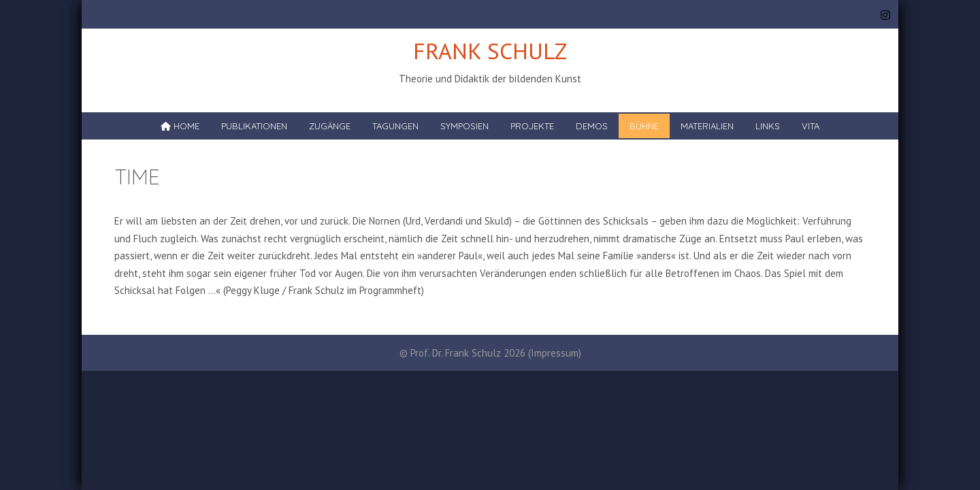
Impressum (555, 353)
